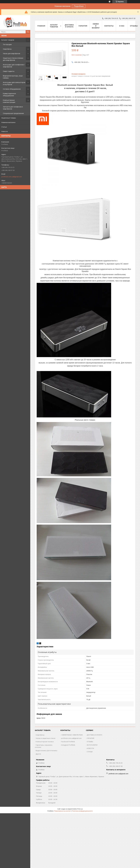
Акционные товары (9, 118)
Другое (38, 754)
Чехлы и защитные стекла (46, 738)
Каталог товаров (8, 40)
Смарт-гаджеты (9, 71)
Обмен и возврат (96, 26)
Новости (5, 131)
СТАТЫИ (90, 752)
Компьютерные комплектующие (9, 101)
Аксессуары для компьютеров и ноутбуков (14, 83)
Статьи (4, 127)
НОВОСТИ (90, 748)
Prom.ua (80, 809)
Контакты (109, 26)
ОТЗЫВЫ (90, 742)
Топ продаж (7, 44)
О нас (122, 26)
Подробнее (79, 6)
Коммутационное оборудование (9, 95)
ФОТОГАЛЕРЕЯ (92, 745)
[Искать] (28, 32)
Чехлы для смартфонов (12, 53)
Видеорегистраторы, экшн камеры (13, 77)
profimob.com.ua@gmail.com (12, 177)
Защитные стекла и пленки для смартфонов (13, 59)
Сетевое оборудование (12, 89)
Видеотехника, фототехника (46, 751)
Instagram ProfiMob (68, 745)
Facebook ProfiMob (68, 742)
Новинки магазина (8, 122)
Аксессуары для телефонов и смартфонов (14, 66)
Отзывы (134, 26)
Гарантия (83, 26)
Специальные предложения (13, 113)
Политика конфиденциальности (82, 811)
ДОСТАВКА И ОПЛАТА (94, 735)
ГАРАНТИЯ (90, 738)
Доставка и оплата (69, 26)
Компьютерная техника (45, 742)
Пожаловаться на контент (62, 811)
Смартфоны (7, 49)
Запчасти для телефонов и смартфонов (13, 108)
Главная (41, 26)
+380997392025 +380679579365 (72, 735)
